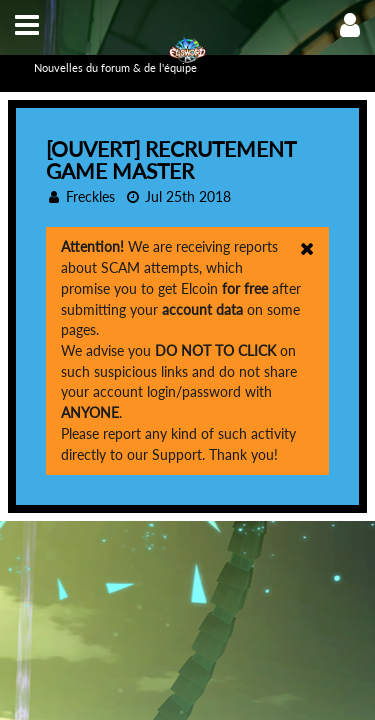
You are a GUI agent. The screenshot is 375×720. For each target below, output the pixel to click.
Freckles (90, 196)
